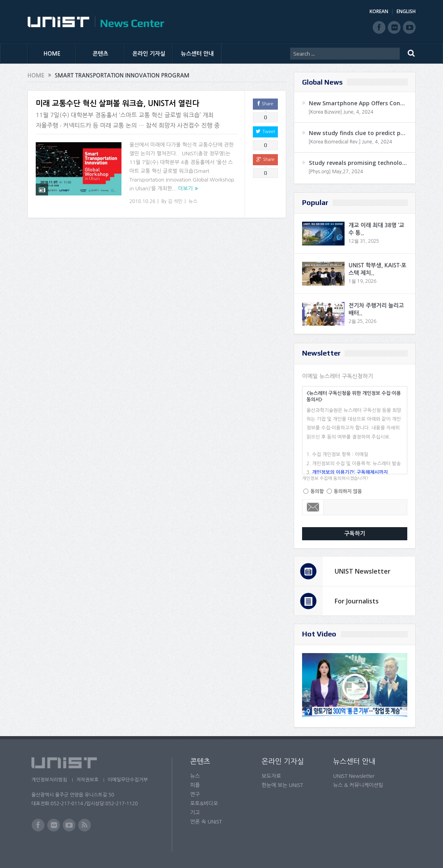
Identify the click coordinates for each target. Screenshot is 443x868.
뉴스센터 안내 (197, 54)
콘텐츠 (100, 54)
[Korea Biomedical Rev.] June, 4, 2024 (350, 142)
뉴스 (193, 201)
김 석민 (175, 201)
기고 (195, 813)
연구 (195, 794)
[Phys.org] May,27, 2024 (336, 172)
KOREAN (379, 11)
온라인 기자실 (149, 54)
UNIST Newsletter (363, 571)
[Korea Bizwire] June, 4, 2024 (341, 112)
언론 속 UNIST (206, 822)
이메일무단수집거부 (130, 780)
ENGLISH (406, 11)
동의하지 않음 (348, 491)
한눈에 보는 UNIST (282, 785)
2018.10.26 (142, 201)
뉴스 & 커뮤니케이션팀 (358, 785)
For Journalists (357, 601)
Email (313, 507)
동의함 (317, 491)
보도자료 (271, 776)
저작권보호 (88, 780)
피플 (195, 785)
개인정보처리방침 (49, 780)
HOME (52, 54)
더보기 (186, 188)
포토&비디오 (204, 803)
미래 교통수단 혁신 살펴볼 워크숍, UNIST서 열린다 (117, 103)
